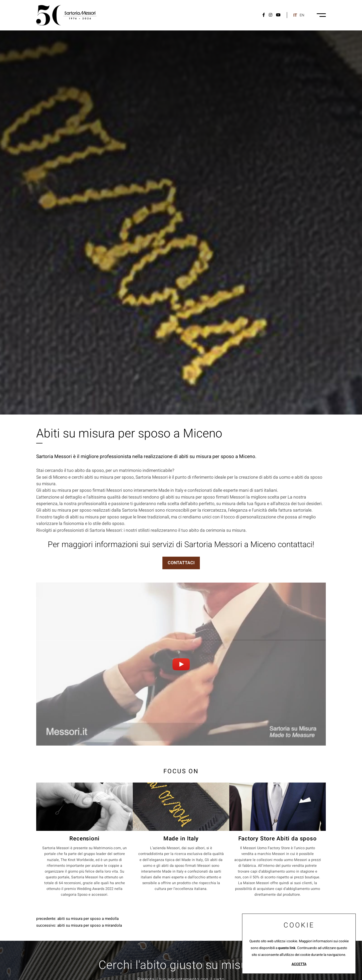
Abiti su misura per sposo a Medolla (88, 919)
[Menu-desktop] (321, 15)
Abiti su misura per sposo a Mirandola (90, 925)
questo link (287, 948)
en (302, 15)
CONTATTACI (181, 563)
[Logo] (66, 15)
